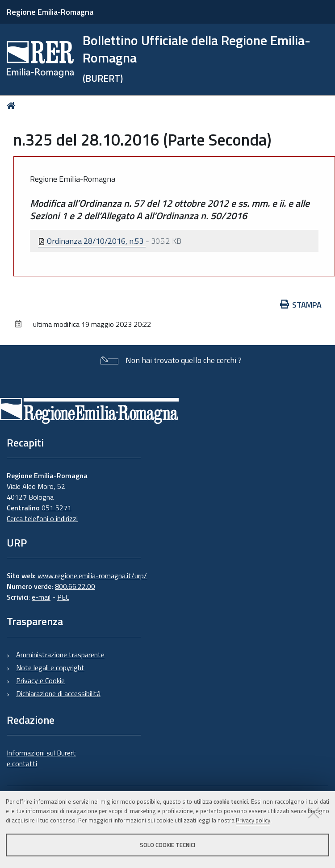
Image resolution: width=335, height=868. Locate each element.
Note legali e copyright (50, 668)
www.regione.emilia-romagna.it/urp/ (92, 576)
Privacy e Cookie (40, 680)
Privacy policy (253, 820)
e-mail (41, 597)
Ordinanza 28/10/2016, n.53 (92, 241)
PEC (63, 597)
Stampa (301, 305)
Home (13, 106)
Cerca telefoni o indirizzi (42, 518)
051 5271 (57, 508)
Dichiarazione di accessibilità (58, 693)
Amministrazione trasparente (60, 655)
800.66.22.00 (75, 586)
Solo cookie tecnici (167, 845)
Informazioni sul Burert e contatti (41, 758)
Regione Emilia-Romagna (50, 12)
